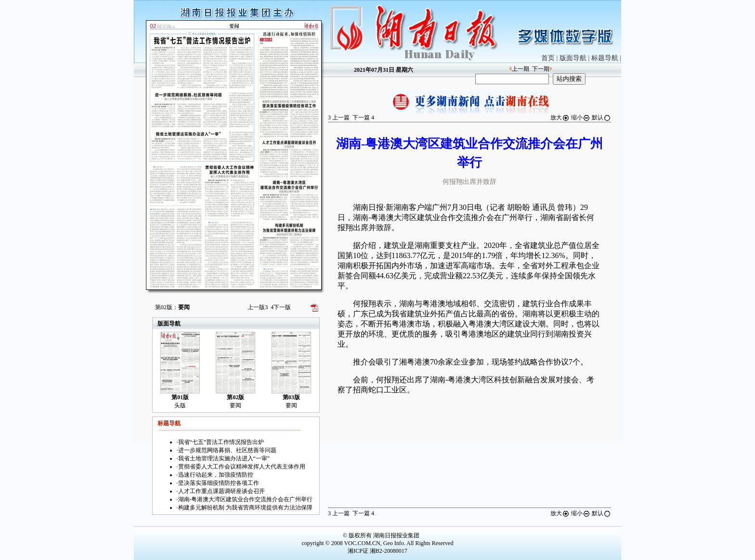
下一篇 (363, 117)
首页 (548, 58)
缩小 (581, 117)
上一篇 (339, 117)
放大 (560, 117)
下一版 (281, 307)
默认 (601, 117)
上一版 (258, 307)
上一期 (521, 69)
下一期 (541, 69)
